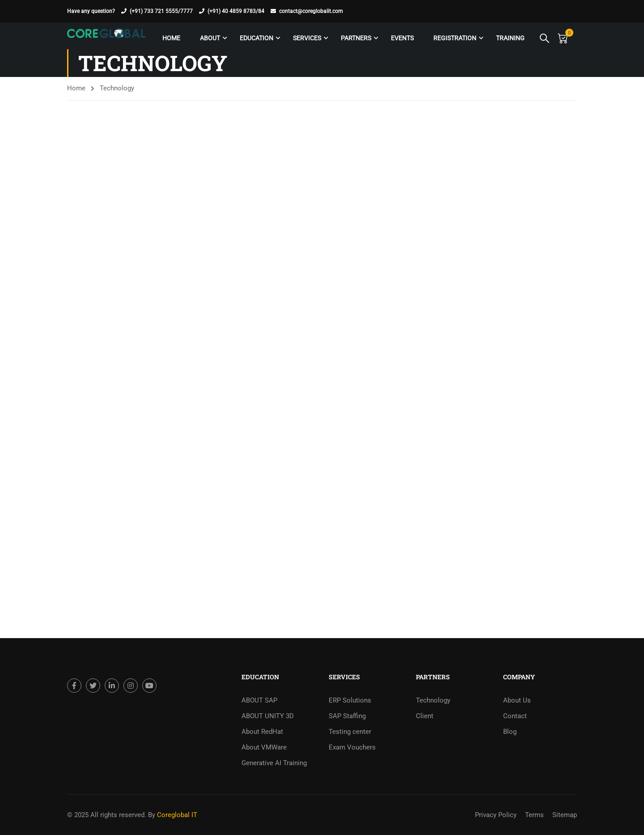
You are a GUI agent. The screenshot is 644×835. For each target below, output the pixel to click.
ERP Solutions (350, 700)
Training (509, 38)
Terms (534, 815)
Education (255, 38)
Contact (515, 716)
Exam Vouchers (352, 747)
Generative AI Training (274, 763)
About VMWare (264, 747)
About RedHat (262, 732)
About (209, 38)
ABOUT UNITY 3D (268, 716)
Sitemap (565, 815)
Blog (510, 732)
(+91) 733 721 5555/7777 (161, 11)
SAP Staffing (347, 716)
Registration (453, 38)
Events (401, 38)
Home (170, 38)
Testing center (350, 732)
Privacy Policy (496, 815)
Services (306, 38)
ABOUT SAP (259, 700)
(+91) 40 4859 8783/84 (236, 11)
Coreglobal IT (176, 815)
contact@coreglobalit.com (311, 11)
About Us (517, 700)
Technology (433, 700)
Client (425, 716)
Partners (355, 38)
